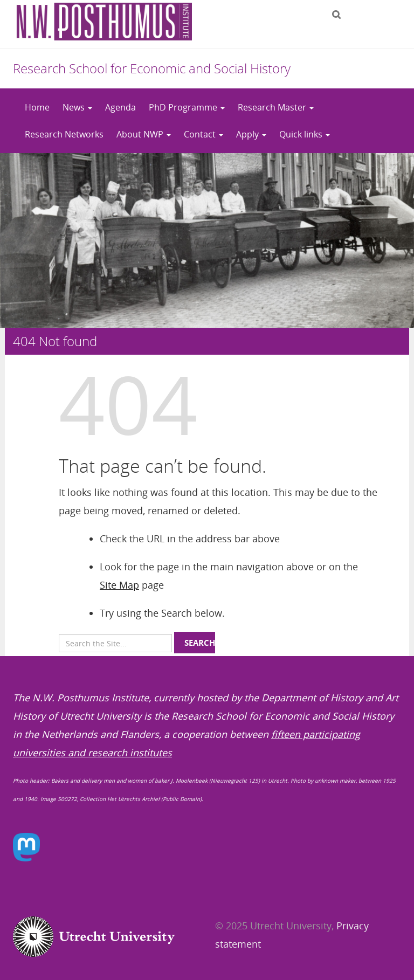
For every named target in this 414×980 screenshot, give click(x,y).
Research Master (276, 107)
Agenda (120, 107)
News (77, 107)
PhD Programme (187, 107)
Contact (203, 134)
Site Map (119, 585)
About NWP (144, 134)
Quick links (305, 134)
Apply (251, 134)
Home (37, 107)
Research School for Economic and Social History (152, 68)
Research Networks (64, 134)
